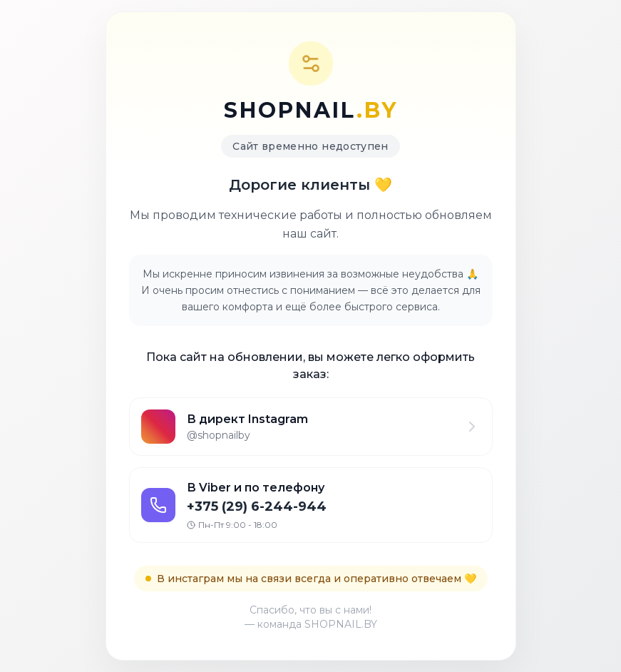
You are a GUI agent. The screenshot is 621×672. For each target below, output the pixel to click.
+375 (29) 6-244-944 (257, 506)
